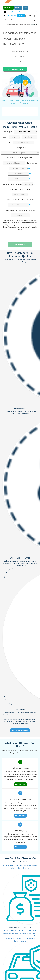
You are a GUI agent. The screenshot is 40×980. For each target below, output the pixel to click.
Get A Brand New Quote (20, 730)
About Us (18, 8)
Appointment (8, 8)
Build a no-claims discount (20, 927)
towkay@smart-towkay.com (16, 12)
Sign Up (30, 16)
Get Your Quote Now (15, 69)
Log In (21, 16)
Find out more (20, 784)
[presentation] (19, 234)
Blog (25, 8)
